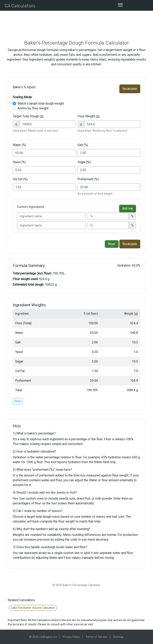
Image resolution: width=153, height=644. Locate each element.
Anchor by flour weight (33, 108)
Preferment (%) (88, 179)
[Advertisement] (80, 22)
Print (18, 401)
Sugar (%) (84, 162)
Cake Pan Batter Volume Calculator (33, 608)
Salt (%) (83, 145)
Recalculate (130, 89)
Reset (112, 244)
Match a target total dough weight (41, 103)
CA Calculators (20, 6)
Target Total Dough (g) (28, 116)
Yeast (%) (19, 162)
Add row (128, 208)
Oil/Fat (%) (20, 179)
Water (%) (19, 145)
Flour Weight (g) (89, 116)
